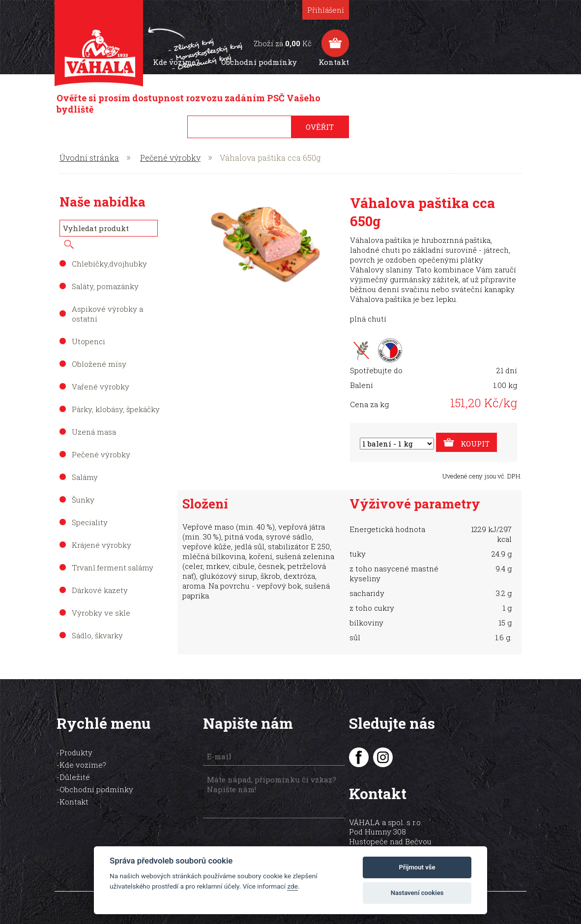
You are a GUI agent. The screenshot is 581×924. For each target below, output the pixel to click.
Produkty (287, 62)
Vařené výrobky (101, 375)
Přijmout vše (417, 867)
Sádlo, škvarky (97, 624)
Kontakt (506, 62)
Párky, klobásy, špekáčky (116, 397)
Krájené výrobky (102, 533)
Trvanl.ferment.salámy (113, 556)
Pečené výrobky (170, 146)
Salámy (85, 465)
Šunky (83, 488)
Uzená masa (94, 420)
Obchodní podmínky (432, 62)
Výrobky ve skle (101, 601)
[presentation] (247, 829)
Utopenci (88, 329)
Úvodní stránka (89, 146)
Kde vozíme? (349, 62)
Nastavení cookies (417, 893)
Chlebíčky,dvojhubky (109, 252)
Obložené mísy (99, 352)
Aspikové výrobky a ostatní (107, 302)
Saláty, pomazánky (105, 274)
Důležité (78, 765)
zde (292, 886)
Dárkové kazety (100, 578)
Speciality (90, 510)
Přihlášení (498, 10)
